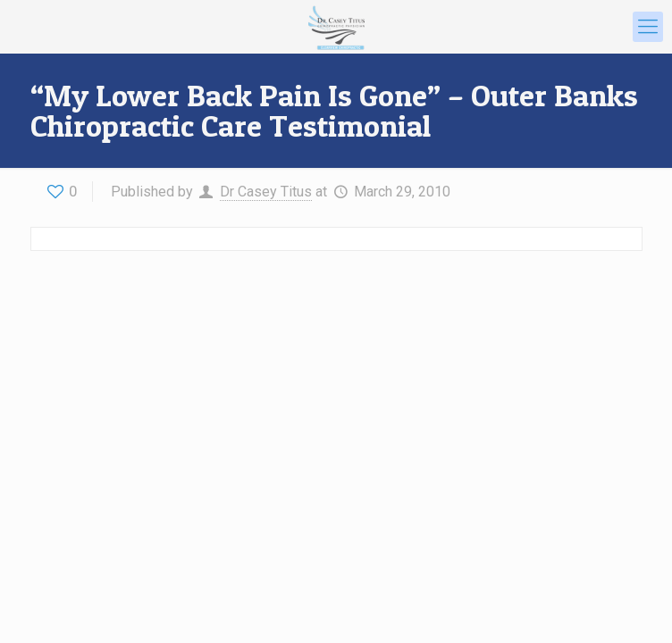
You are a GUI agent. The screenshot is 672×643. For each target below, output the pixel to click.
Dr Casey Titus (266, 192)
